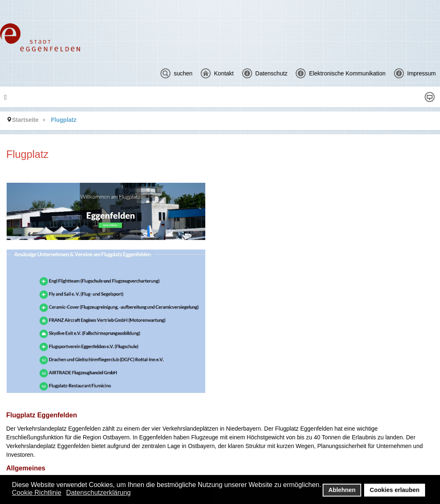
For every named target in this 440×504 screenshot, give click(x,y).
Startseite (25, 120)
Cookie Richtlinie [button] (37, 493)
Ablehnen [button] (342, 490)
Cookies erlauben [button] (395, 490)
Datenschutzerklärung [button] (99, 493)
